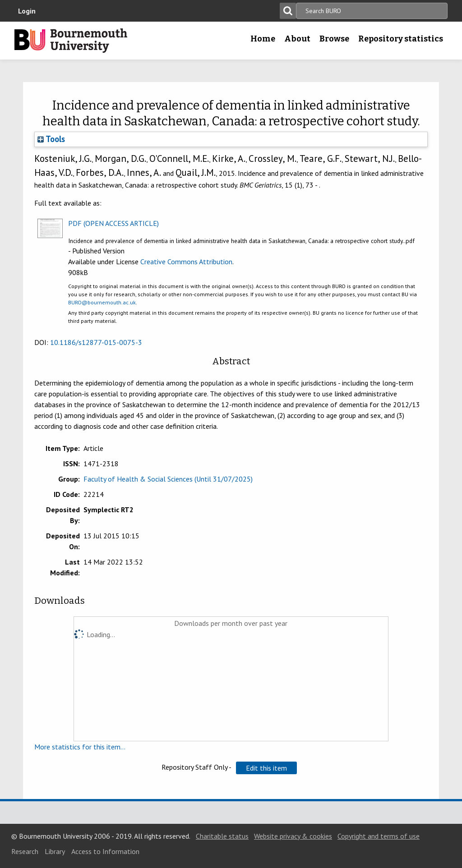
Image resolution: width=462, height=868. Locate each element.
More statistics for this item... (80, 747)
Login (27, 11)
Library (55, 851)
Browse (334, 39)
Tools (51, 139)
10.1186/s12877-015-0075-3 (96, 342)
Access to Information (105, 851)
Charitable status (222, 836)
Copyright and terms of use (379, 836)
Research (25, 851)
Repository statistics (401, 39)
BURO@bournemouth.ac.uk (102, 302)
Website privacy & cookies (293, 836)
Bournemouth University (71, 41)
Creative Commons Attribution (186, 262)
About (297, 39)
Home (263, 39)
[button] (266, 768)
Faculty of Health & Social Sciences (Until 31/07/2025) (168, 479)
